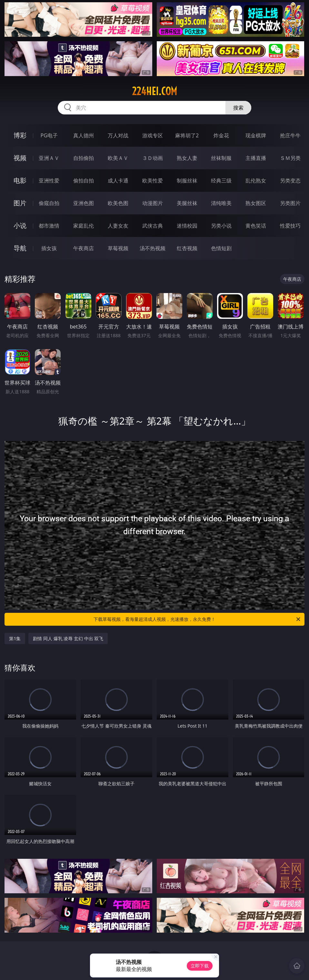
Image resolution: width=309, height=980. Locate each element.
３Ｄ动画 (153, 158)
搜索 (238, 108)
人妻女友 (118, 226)
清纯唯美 (221, 203)
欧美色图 (118, 203)
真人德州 (84, 135)
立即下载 (200, 966)
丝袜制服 (221, 158)
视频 (20, 158)
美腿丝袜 (187, 203)
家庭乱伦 (84, 226)
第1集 (15, 638)
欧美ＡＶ (118, 158)
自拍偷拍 (84, 158)
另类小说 (221, 226)
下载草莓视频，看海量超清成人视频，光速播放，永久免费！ (197, 619)
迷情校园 (187, 226)
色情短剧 (221, 248)
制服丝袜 (187, 181)
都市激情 (49, 226)
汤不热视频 (153, 248)
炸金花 (221, 135)
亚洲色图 (84, 203)
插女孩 (49, 248)
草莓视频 (118, 248)
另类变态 (290, 181)
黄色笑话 (256, 226)
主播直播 (256, 158)
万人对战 (118, 135)
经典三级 (221, 181)
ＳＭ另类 (290, 158)
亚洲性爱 (49, 181)
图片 (20, 203)
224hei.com (154, 91)
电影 (20, 180)
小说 (20, 225)
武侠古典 (153, 226)
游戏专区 (153, 135)
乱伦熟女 (256, 181)
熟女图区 (256, 203)
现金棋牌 (256, 135)
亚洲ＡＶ (49, 158)
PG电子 (49, 135)
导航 (20, 248)
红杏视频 (187, 248)
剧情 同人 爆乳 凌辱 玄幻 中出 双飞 (68, 638)
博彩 (20, 135)
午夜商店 (84, 248)
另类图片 (290, 203)
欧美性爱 (153, 181)
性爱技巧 (290, 226)
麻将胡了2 (187, 135)
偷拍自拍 (84, 181)
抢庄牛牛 (290, 135)
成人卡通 (118, 181)
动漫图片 (153, 203)
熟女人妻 (187, 158)
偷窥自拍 (49, 203)
